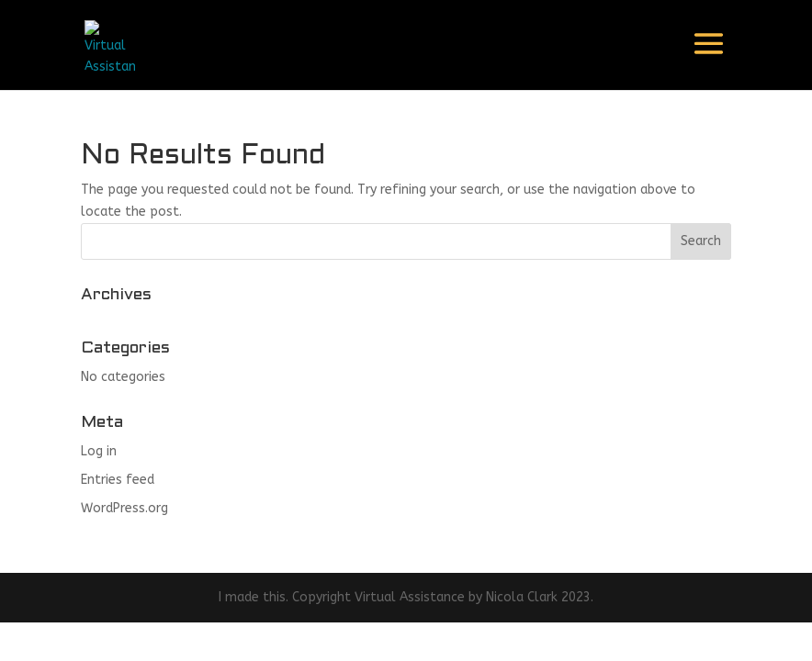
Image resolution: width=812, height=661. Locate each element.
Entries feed (118, 480)
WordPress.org (124, 508)
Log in (99, 451)
